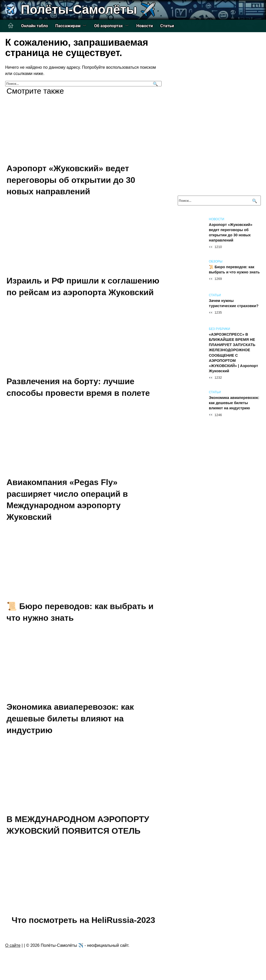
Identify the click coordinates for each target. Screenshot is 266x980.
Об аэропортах (108, 26)
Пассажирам (68, 26)
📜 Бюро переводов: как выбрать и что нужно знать (234, 270)
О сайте (13, 945)
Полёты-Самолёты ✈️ (88, 9)
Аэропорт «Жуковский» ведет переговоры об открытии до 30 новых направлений (71, 180)
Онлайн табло (35, 26)
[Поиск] (155, 84)
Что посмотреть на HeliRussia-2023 (84, 920)
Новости (145, 26)
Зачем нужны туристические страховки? (234, 303)
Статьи (167, 26)
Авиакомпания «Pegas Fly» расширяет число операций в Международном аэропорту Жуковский (67, 500)
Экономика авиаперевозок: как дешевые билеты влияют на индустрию (70, 719)
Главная (11, 26)
